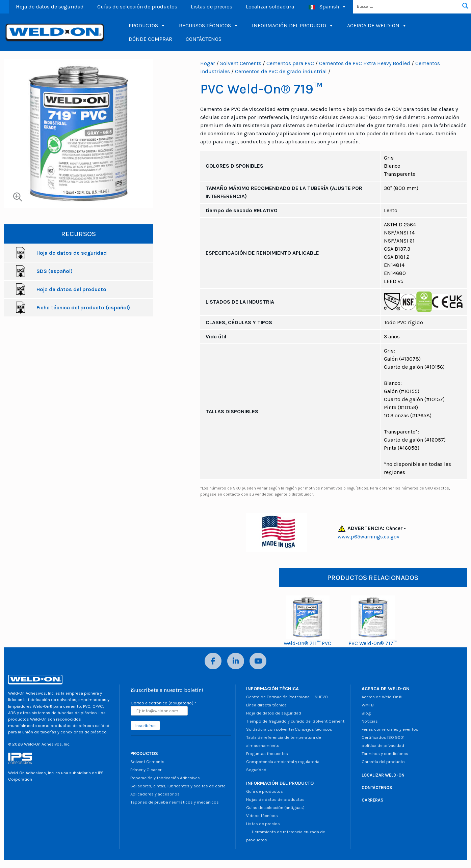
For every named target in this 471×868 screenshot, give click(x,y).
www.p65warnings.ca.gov (369, 537)
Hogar (208, 63)
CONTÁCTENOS (204, 39)
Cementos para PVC (290, 63)
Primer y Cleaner (146, 770)
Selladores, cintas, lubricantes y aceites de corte (178, 786)
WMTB (368, 705)
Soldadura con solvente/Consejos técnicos (289, 729)
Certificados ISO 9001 (383, 737)
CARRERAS (372, 800)
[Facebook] (213, 661)
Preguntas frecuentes (267, 753)
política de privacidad (383, 745)
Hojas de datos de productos (275, 799)
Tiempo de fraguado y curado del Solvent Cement (295, 721)
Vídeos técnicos (262, 816)
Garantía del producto (383, 762)
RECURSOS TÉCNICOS (209, 26)
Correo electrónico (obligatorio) (163, 703)
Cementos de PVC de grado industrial (281, 71)
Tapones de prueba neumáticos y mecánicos (175, 802)
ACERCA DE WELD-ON (377, 26)
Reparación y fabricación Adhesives (165, 778)
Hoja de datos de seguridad (50, 7)
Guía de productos (265, 791)
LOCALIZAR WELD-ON (383, 775)
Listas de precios (212, 7)
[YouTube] (258, 661)
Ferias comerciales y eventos (390, 729)
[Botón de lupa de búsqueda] (465, 6)
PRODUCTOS (147, 26)
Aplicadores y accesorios (155, 794)
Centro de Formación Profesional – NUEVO (287, 697)
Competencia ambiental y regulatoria (283, 762)
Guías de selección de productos (137, 7)
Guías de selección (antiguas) (275, 807)
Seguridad (256, 770)
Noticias (370, 721)
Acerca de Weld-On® (382, 697)
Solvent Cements (241, 63)
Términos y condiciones (385, 753)
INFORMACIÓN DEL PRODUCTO (293, 26)
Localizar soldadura (270, 7)
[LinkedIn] (236, 661)
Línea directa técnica (266, 705)
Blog (366, 713)
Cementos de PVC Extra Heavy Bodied (365, 63)
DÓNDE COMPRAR (150, 39)
